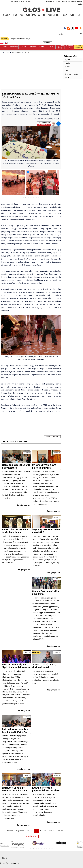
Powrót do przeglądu (52, 437)
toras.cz (16, 863)
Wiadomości (17, 53)
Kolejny (52, 831)
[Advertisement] (31, 72)
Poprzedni (20, 831)
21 (28, 831)
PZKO (27, 53)
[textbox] (68, 34)
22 (32, 831)
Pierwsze (10, 831)
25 (45, 831)
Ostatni (60, 831)
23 (36, 831)
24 (41, 831)
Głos (7, 53)
